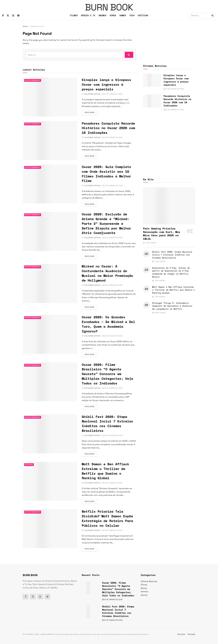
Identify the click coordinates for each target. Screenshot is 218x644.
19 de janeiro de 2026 (112, 483)
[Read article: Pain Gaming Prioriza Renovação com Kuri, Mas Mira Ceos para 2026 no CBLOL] (169, 206)
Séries (144, 588)
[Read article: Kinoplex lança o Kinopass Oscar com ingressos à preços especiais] (50, 97)
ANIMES (102, 15)
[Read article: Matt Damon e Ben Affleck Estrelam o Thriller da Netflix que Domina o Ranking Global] (50, 481)
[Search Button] (213, 15)
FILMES (74, 15)
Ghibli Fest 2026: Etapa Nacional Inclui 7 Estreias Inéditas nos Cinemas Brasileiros (107, 424)
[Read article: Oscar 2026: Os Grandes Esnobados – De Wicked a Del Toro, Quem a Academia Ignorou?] (50, 334)
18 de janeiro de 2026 (112, 530)
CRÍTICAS (143, 15)
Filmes (144, 585)
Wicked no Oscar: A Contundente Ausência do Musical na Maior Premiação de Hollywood (107, 273)
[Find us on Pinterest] (18, 16)
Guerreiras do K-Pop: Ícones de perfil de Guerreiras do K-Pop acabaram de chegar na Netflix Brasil (171, 272)
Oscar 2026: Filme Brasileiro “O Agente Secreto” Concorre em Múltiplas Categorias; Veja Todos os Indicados (107, 374)
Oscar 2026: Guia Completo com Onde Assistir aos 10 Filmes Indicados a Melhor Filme (106, 174)
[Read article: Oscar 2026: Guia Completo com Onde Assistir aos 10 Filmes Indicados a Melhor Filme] (50, 184)
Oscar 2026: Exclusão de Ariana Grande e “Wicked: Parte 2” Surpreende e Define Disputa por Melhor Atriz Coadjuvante (106, 223)
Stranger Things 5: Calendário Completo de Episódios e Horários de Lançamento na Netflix (172, 306)
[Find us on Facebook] (3, 16)
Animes (145, 591)
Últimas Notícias (149, 581)
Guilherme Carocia (92, 94)
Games (144, 595)
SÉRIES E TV (88, 15)
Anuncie (181, 634)
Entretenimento (33, 80)
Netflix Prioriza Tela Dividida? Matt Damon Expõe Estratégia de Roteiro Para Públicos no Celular (107, 518)
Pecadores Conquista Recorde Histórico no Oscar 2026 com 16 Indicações (108, 128)
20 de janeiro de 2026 (112, 435)
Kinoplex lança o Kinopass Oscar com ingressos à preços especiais (106, 84)
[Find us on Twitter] (8, 16)
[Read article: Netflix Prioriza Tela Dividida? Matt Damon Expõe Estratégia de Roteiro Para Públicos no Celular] (50, 529)
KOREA (113, 15)
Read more (91, 112)
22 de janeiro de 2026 (112, 94)
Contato (191, 634)
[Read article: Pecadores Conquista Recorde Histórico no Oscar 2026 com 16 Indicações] (50, 141)
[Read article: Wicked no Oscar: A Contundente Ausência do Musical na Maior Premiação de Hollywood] (50, 283)
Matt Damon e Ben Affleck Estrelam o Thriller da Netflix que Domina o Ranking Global (105, 471)
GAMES (123, 15)
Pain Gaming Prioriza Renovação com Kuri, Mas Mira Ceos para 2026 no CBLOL (162, 234)
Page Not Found (37, 26)
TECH (132, 15)
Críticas (29, 465)
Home (25, 26)
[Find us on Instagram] (13, 16)
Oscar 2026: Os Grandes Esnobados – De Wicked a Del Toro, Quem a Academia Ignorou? (108, 324)
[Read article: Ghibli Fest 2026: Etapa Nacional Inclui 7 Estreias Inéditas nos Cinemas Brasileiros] (50, 434)
